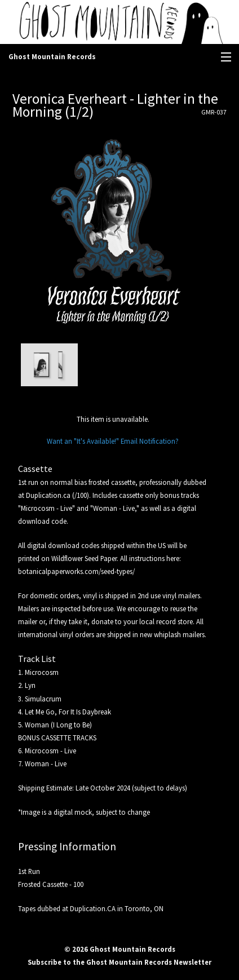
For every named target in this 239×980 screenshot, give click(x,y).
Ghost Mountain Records (52, 57)
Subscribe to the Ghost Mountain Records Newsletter (119, 962)
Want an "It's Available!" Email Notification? (113, 441)
